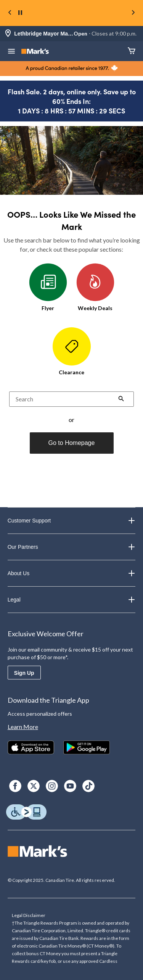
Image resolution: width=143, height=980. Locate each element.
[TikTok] (88, 786)
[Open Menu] (11, 52)
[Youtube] (70, 786)
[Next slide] (133, 13)
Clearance (72, 351)
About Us (72, 573)
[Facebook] (15, 786)
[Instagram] (52, 786)
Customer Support (72, 521)
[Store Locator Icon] (8, 34)
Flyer (48, 287)
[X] (34, 786)
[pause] (20, 13)
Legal (72, 600)
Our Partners (72, 547)
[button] (121, 399)
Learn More (23, 727)
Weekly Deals (95, 287)
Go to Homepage (72, 443)
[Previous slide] (10, 13)
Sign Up (24, 673)
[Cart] (132, 51)
